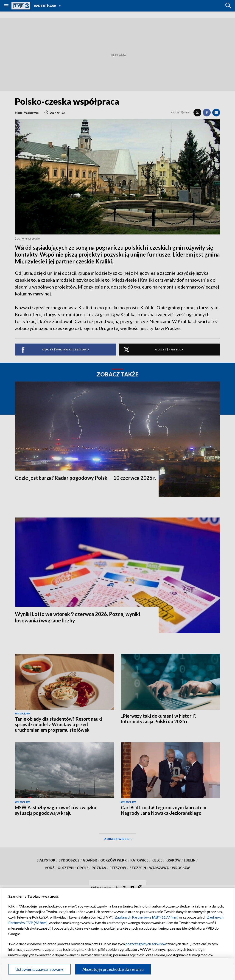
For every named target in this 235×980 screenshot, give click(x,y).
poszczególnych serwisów (146, 944)
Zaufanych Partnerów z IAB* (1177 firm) (147, 917)
